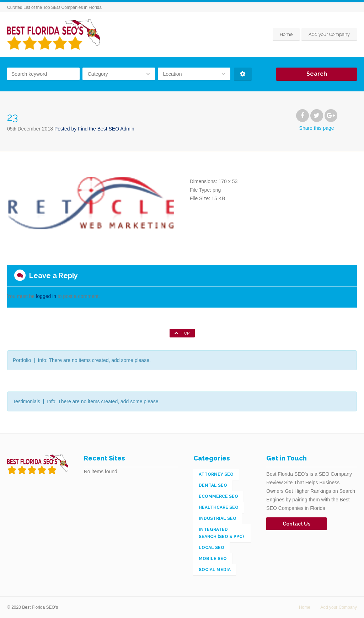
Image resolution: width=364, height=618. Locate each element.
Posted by (94, 129)
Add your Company (329, 34)
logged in (46, 296)
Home (286, 34)
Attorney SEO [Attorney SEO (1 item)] (216, 474)
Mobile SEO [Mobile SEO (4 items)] (213, 559)
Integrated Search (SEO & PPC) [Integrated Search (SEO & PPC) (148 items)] (221, 533)
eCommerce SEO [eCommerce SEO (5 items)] (218, 496)
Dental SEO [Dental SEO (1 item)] (213, 485)
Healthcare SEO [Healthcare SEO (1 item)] (219, 507)
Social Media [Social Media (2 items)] (215, 570)
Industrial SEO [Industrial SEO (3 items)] (218, 518)
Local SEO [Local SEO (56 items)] (212, 548)
